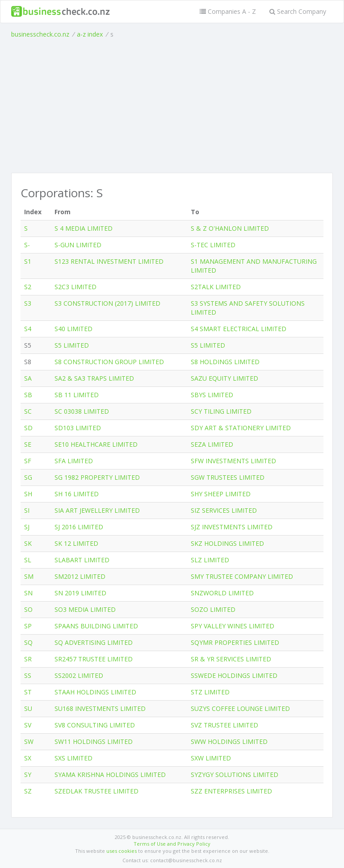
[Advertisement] (172, 106)
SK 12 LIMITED (76, 543)
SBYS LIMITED (212, 395)
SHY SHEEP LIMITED (221, 494)
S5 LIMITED (72, 345)
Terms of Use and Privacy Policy (172, 844)
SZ (28, 791)
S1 (28, 261)
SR (28, 659)
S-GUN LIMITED (78, 245)
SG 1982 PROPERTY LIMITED (97, 477)
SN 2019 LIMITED (80, 593)
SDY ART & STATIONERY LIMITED (241, 428)
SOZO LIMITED (213, 609)
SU (28, 708)
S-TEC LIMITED (213, 245)
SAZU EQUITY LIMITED (224, 378)
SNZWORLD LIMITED (222, 593)
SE (28, 444)
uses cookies (122, 851)
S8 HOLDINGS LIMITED (225, 362)
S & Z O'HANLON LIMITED (230, 228)
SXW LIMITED (211, 758)
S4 (28, 329)
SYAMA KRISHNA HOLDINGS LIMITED (110, 775)
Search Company (298, 11)
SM (29, 576)
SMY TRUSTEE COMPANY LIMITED (242, 576)
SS (28, 675)
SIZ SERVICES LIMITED (224, 510)
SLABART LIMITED (82, 560)
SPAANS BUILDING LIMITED (96, 626)
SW (29, 741)
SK (28, 543)
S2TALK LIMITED (216, 287)
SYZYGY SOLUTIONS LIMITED (235, 775)
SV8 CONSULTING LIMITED (95, 725)
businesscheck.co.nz (40, 34)
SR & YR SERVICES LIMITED (231, 659)
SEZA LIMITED (212, 444)
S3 (28, 303)
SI (27, 510)
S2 (28, 287)
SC (28, 411)
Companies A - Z (228, 11)
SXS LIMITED (73, 758)
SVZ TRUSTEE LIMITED (224, 725)
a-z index (90, 34)
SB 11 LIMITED (77, 395)
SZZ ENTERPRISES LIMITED (231, 791)
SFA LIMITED (74, 461)
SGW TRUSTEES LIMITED (228, 477)
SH (28, 494)
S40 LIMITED (73, 329)
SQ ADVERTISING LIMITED (94, 642)
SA (28, 378)
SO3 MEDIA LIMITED (85, 609)
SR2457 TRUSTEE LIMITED (94, 659)
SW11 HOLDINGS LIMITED (94, 741)
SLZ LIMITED (210, 560)
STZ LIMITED (210, 692)
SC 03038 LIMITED (82, 411)
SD (28, 428)
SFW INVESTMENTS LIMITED (233, 461)
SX (28, 758)
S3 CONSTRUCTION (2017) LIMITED (107, 303)
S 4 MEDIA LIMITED (84, 228)
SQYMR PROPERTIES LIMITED (235, 642)
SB (28, 395)
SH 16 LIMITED (77, 494)
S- (27, 245)
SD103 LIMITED (78, 428)
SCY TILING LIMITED (221, 411)
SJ (27, 527)
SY (28, 775)
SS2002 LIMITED (79, 675)
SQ (28, 642)
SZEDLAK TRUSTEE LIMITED (96, 791)
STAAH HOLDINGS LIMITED (95, 692)
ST (28, 692)
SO (28, 609)
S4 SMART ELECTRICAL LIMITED (239, 329)
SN (28, 593)
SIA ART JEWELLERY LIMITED (97, 510)
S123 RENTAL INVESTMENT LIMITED (109, 261)
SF (28, 461)
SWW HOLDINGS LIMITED (229, 741)
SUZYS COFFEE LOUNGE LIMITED (240, 708)
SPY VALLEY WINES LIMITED (233, 626)
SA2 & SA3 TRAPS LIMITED (94, 378)
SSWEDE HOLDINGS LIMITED (234, 675)
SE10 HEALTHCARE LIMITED (96, 444)
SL (28, 560)
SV (28, 725)
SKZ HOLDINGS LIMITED (227, 543)
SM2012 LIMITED (80, 576)
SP (28, 626)
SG (28, 477)
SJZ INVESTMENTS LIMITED (232, 527)
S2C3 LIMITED (76, 287)
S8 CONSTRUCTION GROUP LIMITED (109, 362)
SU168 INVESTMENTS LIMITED (100, 708)
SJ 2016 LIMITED (79, 527)
